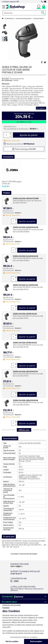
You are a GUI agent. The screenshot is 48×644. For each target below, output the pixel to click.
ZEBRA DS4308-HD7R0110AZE (25, 314)
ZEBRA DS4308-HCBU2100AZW (26, 227)
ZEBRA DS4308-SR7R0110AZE (25, 343)
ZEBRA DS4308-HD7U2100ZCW (25, 371)
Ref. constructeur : (7, 80)
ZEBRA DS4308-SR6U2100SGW (25, 400)
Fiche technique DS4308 (25, 149)
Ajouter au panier (27, 221)
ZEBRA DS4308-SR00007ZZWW (26, 198)
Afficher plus (24, 430)
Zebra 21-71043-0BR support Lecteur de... (12, 183)
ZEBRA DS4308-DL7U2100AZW (25, 285)
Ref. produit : (6, 79)
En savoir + (41, 108)
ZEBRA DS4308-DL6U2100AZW (25, 256)
